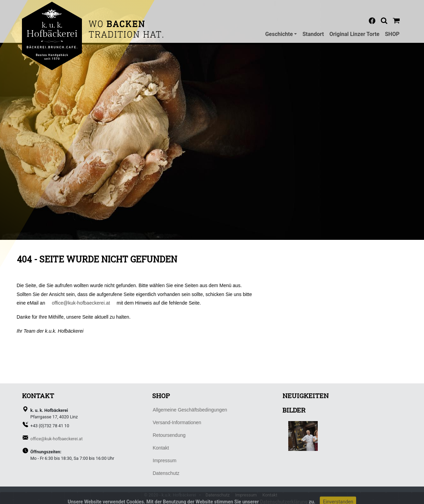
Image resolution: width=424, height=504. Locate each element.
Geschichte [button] (279, 34)
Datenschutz (218, 495)
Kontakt (270, 495)
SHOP (392, 34)
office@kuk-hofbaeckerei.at (81, 303)
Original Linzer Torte (354, 34)
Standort (313, 34)
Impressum (246, 495)
